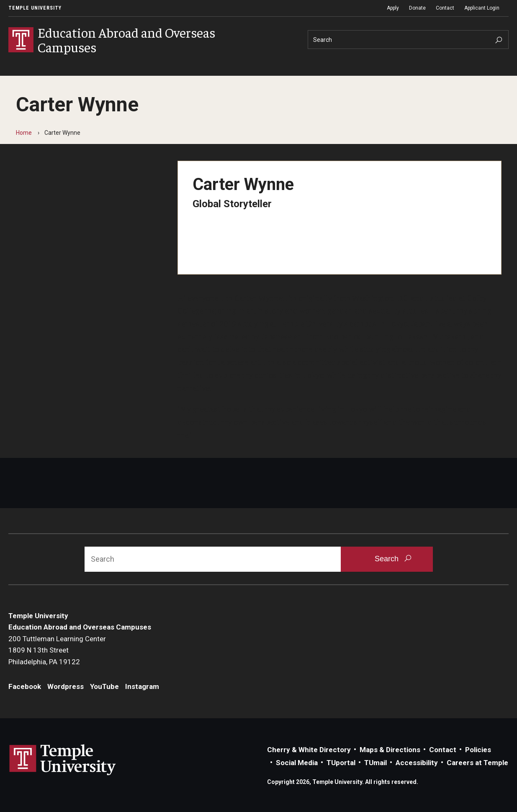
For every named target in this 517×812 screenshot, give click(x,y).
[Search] (408, 40)
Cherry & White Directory (309, 750)
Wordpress (66, 686)
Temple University (35, 8)
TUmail (376, 763)
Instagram (142, 686)
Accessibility (417, 763)
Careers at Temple (477, 763)
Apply (393, 8)
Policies (478, 750)
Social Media (297, 763)
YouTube (104, 686)
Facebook (25, 686)
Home (24, 133)
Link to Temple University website (63, 760)
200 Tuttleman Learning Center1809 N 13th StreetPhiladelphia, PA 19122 (57, 650)
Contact (445, 8)
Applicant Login (482, 8)
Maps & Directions (390, 750)
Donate (417, 8)
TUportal (341, 763)
